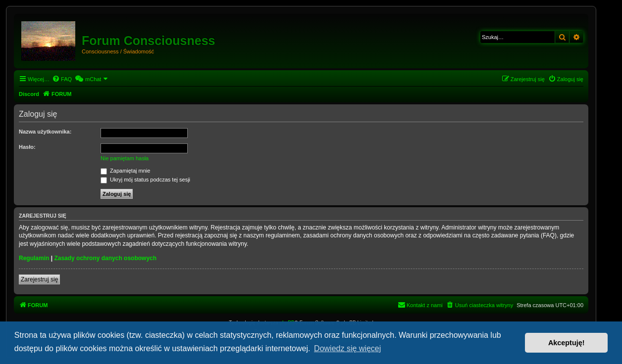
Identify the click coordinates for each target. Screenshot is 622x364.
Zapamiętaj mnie (125, 171)
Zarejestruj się (39, 279)
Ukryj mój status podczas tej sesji (145, 180)
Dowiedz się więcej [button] (347, 348)
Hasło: (27, 147)
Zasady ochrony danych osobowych (105, 258)
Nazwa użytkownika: (45, 132)
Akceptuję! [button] (567, 343)
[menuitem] (62, 79)
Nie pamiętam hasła (125, 158)
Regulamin (34, 258)
